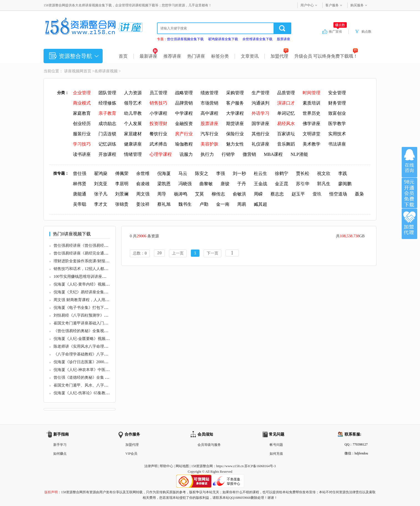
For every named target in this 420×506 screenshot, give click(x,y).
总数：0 (140, 254)
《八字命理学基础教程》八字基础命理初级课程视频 (98, 354)
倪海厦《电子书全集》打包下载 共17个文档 (91, 308)
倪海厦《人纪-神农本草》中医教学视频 (87, 370)
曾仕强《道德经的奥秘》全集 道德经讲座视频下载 (97, 377)
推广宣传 (338, 31)
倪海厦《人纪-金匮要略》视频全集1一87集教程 (94, 339)
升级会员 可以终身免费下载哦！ (326, 56)
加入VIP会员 (409, 193)
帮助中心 (166, 466)
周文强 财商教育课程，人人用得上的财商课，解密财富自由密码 (108, 300)
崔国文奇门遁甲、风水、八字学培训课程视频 (92, 385)
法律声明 (151, 466)
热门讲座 (196, 56)
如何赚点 (60, 454)
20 (159, 254)
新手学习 (60, 445)
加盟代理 (279, 56)
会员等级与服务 (209, 445)
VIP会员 (131, 454)
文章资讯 (250, 56)
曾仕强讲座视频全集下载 (185, 39)
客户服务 (332, 5)
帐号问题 (276, 445)
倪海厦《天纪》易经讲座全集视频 (83, 292)
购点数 (366, 32)
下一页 (212, 254)
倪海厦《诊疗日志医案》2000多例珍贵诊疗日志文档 (98, 362)
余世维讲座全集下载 (257, 39)
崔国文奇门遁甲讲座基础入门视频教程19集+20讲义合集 (101, 323)
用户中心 (307, 5)
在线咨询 (409, 162)
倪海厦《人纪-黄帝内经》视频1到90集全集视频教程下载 (102, 284)
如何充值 (276, 454)
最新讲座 (149, 56)
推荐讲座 (172, 56)
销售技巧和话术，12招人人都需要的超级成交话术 (96, 269)
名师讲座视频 (106, 71)
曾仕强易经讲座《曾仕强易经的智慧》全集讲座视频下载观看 (106, 246)
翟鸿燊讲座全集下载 (223, 39)
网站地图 (182, 466)
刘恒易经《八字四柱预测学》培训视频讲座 (90, 315)
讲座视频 (72, 71)
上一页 (178, 254)
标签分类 (220, 56)
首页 (123, 56)
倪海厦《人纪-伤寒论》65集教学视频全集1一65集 (96, 393)
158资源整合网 (202, 466)
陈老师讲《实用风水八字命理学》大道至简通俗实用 (98, 346)
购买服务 (357, 5)
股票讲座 (284, 39)
